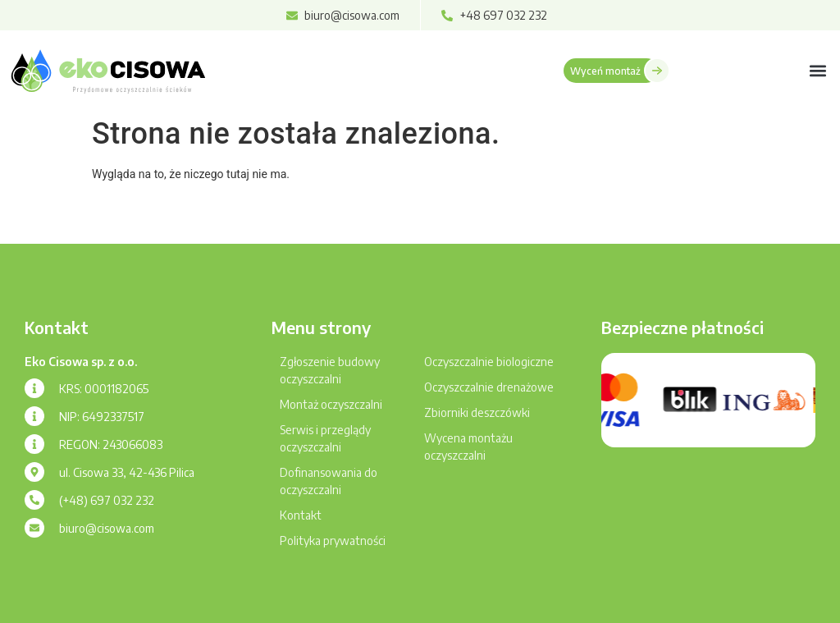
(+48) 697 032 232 (107, 500)
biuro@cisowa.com (107, 528)
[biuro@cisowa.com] (34, 528)
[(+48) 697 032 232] (34, 500)
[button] (818, 70)
